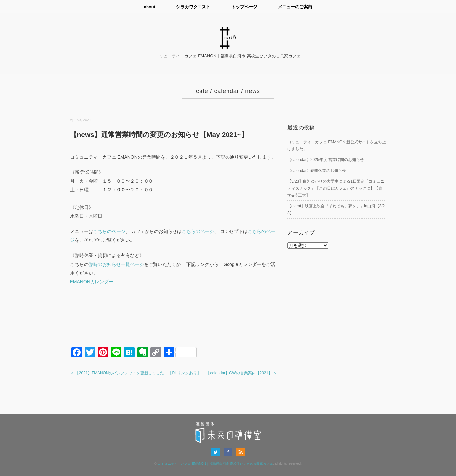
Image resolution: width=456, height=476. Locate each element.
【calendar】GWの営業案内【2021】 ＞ (242, 373)
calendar (227, 91)
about (149, 7)
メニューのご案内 (295, 7)
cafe (202, 91)
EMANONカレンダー (92, 282)
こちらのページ (109, 231)
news (253, 91)
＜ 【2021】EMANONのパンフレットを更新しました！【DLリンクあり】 (135, 373)
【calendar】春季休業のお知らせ (317, 171)
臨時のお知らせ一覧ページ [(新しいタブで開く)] (116, 264)
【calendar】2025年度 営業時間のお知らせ (326, 160)
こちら (189, 231)
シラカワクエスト (193, 7)
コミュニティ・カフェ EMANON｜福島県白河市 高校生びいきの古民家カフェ (215, 464)
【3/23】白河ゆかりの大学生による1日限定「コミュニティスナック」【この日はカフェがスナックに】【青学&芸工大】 (336, 188)
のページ (205, 231)
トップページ (244, 7)
